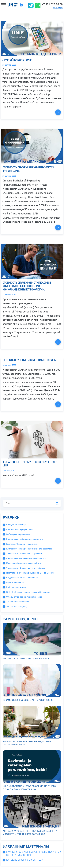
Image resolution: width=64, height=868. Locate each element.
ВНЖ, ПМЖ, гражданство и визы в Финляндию (28, 592)
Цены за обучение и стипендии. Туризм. (30, 360)
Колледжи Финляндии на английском (24, 563)
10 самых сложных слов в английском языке (32, 683)
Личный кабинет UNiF (17, 60)
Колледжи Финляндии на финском (22, 544)
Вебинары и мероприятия (18, 534)
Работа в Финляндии (16, 587)
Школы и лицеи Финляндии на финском (25, 539)
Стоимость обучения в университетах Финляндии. (28, 169)
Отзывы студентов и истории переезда (24, 597)
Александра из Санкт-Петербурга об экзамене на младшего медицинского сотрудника (32, 815)
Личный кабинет (21, 5)
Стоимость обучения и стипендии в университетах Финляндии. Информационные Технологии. (27, 286)
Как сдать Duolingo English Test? (25, 860)
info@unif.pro (58, 8)
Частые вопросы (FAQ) (17, 607)
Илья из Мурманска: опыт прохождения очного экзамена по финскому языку (32, 771)
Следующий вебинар (16, 525)
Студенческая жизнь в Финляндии (22, 578)
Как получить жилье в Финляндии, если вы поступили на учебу (32, 726)
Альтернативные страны (17, 602)
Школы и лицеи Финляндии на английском (26, 558)
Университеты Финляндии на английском (26, 568)
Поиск (57, 504)
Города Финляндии (15, 582)
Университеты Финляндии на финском (24, 554)
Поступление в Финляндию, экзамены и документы (30, 573)
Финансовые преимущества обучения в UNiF (30, 464)
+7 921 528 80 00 (52, 4)
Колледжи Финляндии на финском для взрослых (29, 549)
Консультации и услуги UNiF (19, 530)
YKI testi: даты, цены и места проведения (32, 641)
